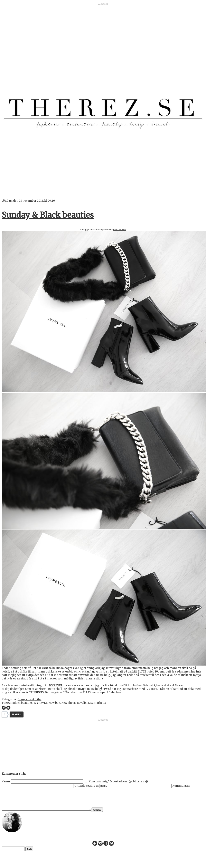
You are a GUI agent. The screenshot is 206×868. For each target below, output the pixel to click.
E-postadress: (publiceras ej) (129, 781)
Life (38, 699)
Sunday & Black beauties (48, 215)
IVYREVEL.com (120, 230)
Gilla (18, 714)
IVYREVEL (56, 685)
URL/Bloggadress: (87, 786)
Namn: (6, 781)
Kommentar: (181, 786)
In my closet (26, 699)
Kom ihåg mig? (99, 781)
